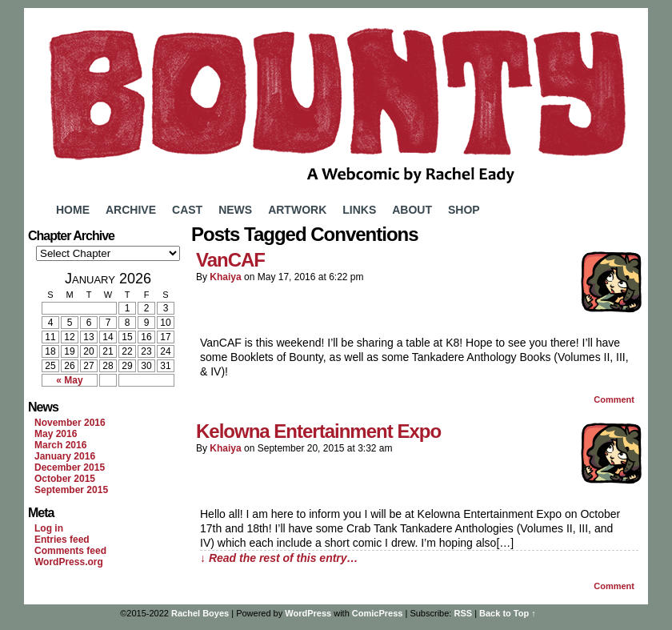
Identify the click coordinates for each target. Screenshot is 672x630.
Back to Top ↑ (508, 613)
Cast (187, 210)
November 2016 (70, 423)
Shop (464, 210)
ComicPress (378, 613)
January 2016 (65, 456)
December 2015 (70, 467)
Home (73, 210)
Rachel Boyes (200, 613)
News (235, 210)
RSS (463, 613)
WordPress (308, 613)
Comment (614, 399)
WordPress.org (69, 562)
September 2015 (71, 490)
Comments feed (70, 551)
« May (69, 380)
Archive (131, 210)
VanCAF (230, 260)
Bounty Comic (336, 102)
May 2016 (56, 434)
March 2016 (60, 445)
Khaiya (225, 277)
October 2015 (65, 479)
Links (359, 210)
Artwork (297, 210)
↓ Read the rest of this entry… (279, 558)
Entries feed (62, 540)
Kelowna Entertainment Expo (318, 431)
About (412, 210)
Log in (49, 528)
